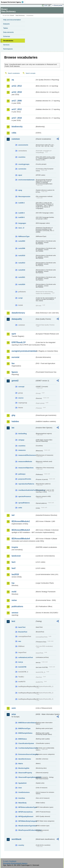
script (20, 298)
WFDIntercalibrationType (27, 807)
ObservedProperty (25, 773)
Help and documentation (12, 20)
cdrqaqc (21, 440)
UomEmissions (24, 792)
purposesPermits (25, 479)
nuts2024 (22, 284)
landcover (16, 556)
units (20, 508)
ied (13, 515)
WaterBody (22, 803)
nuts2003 (22, 241)
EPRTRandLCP (19, 342)
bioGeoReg (22, 434)
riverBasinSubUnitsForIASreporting (27, 490)
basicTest (22, 627)
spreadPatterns (24, 503)
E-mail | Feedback (10, 861)
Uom (20, 788)
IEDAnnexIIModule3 (21, 530)
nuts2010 (22, 255)
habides (15, 421)
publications (17, 606)
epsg (20, 190)
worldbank (16, 839)
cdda (14, 133)
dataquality (17, 319)
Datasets (6, 24)
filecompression (24, 196)
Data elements (8, 32)
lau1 (14, 562)
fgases (15, 372)
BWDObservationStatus (27, 723)
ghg (13, 415)
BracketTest (23, 632)
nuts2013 (22, 263)
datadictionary (18, 313)
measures (22, 450)
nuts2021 (22, 277)
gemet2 (15, 381)
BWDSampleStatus (25, 733)
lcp (13, 583)
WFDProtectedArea (25, 812)
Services (6, 45)
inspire (15, 547)
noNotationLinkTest (26, 657)
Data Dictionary (20, 15)
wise (14, 714)
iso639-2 (21, 203)
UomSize (22, 798)
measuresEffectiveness (27, 455)
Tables (6, 28)
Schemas (7, 36)
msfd (14, 592)
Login (46, 5)
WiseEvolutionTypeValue (27, 826)
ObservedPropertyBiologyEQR (27, 777)
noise (14, 600)
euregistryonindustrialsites (23, 351)
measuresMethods (25, 461)
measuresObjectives (26, 468)
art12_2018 (17, 92)
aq (13, 80)
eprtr (14, 334)
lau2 (14, 568)
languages (22, 223)
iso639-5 (21, 217)
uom (14, 708)
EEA (13, 2)
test (13, 621)
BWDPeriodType (24, 728)
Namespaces (8, 49)
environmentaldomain (26, 180)
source (21, 398)
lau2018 (15, 574)
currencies (22, 169)
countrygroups (24, 164)
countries (22, 157)
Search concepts (30, 73)
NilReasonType (24, 236)
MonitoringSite (24, 768)
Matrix (21, 764)
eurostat (15, 357)
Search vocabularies (14, 73)
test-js (21, 662)
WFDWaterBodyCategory (27, 821)
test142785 (22, 667)
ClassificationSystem (26, 743)
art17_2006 (17, 101)
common (16, 139)
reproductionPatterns (26, 484)
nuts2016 (22, 270)
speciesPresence (25, 496)
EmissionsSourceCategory (27, 754)
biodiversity (17, 127)
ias (13, 428)
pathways (22, 474)
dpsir (20, 175)
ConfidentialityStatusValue (27, 748)
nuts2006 (22, 248)
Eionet (12, 15)
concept (21, 387)
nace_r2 (21, 228)
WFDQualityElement (26, 816)
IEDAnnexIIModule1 (21, 521)
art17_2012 (17, 109)
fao (13, 363)
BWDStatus (23, 739)
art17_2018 (17, 118)
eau (20, 641)
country (21, 845)
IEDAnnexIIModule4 (21, 539)
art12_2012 (17, 86)
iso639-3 (21, 213)
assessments (23, 145)
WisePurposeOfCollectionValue (27, 830)
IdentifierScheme (25, 759)
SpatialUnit (22, 783)
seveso (15, 613)
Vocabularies (8, 41)
